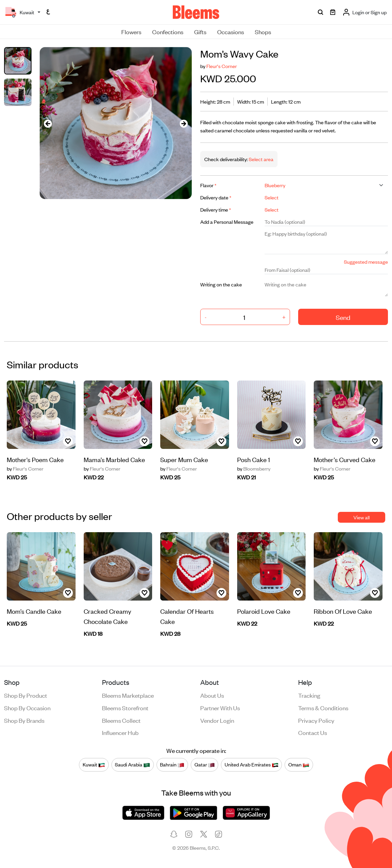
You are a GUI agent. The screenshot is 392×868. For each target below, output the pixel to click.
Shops (263, 31)
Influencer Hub (120, 732)
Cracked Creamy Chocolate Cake (107, 616)
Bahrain (172, 764)
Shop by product (26, 695)
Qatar (205, 764)
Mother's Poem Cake (35, 459)
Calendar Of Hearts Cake (187, 616)
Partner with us (220, 708)
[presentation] (48, 123)
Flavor (208, 185)
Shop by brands (24, 720)
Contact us (313, 732)
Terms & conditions (323, 708)
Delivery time (216, 209)
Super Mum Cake (184, 459)
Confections (168, 31)
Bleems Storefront (125, 708)
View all (362, 517)
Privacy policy (316, 720)
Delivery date (216, 197)
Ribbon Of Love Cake (343, 611)
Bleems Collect (121, 720)
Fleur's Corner (222, 66)
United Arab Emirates (252, 764)
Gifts (200, 31)
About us (212, 695)
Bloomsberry (254, 469)
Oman (299, 764)
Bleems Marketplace (128, 695)
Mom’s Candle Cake (34, 611)
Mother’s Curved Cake (345, 459)
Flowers (131, 31)
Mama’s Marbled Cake (114, 459)
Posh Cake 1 (254, 459)
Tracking (309, 695)
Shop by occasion (27, 708)
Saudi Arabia (132, 764)
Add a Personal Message (227, 222)
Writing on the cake (221, 284)
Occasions (231, 31)
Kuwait (94, 764)
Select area (261, 159)
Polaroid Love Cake (264, 611)
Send (343, 317)
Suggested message (366, 262)
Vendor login (217, 720)
